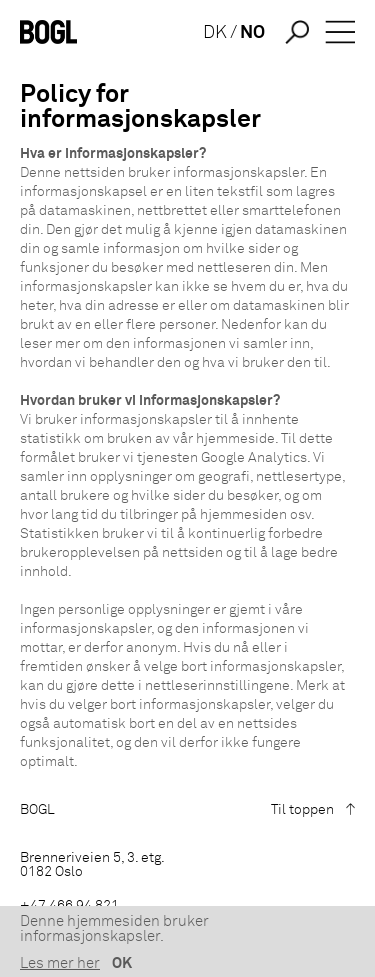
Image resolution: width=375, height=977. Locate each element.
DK (215, 33)
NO (252, 33)
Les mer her (60, 963)
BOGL (37, 810)
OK (122, 963)
